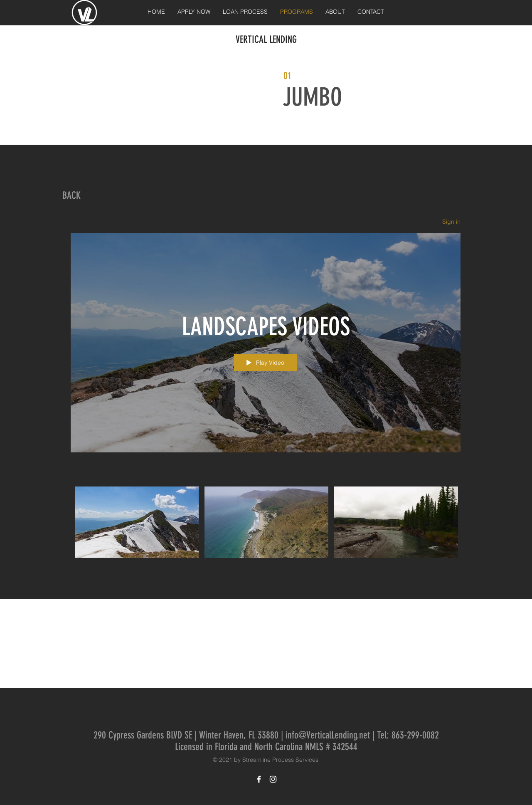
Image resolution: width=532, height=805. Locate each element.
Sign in (451, 222)
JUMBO (312, 97)
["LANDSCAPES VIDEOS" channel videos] (266, 524)
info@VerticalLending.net (328, 735)
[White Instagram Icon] (273, 779)
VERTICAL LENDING (266, 40)
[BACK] (71, 196)
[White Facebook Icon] (259, 779)
